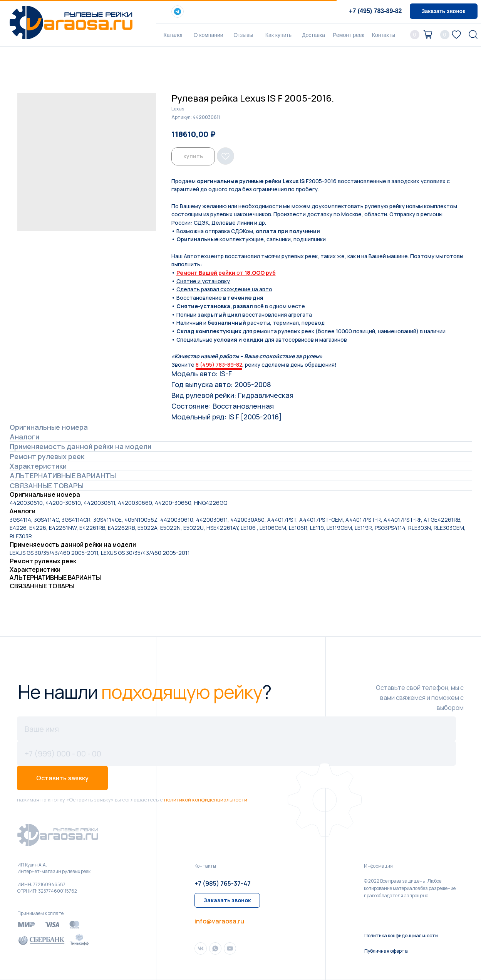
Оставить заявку (62, 778)
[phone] (236, 753)
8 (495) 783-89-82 (219, 365)
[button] (444, 11)
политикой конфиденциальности (206, 800)
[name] (236, 729)
